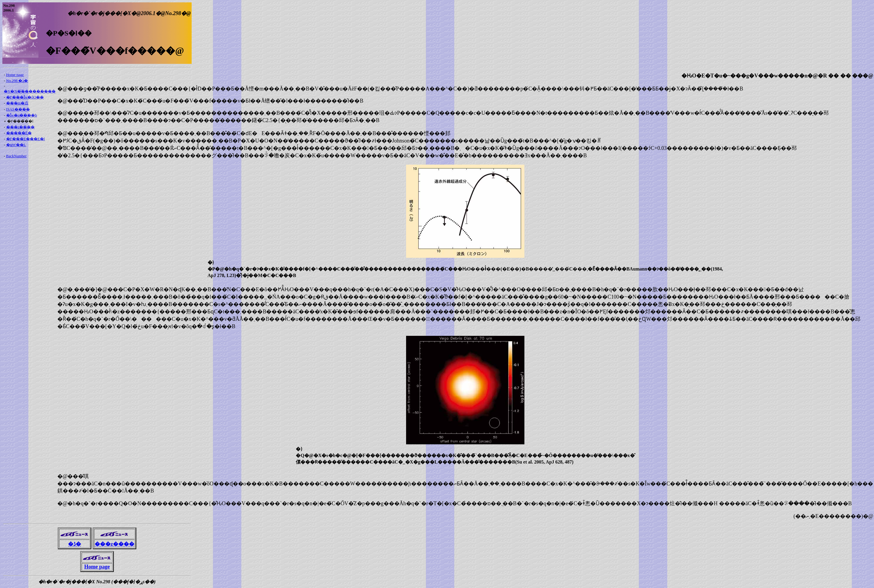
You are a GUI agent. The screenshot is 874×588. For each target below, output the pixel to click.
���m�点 (17, 103)
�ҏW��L (16, 145)
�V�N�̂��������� (30, 91)
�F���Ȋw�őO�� (25, 97)
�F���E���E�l (26, 139)
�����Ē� (19, 133)
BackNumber (16, 156)
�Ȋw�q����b (22, 115)
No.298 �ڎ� (17, 81)
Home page (15, 75)
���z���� (21, 127)
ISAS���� (18, 109)
